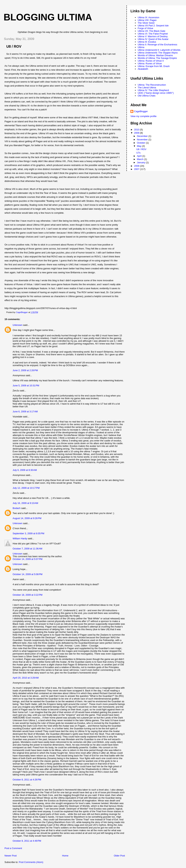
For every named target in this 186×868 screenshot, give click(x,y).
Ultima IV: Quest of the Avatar (153, 39)
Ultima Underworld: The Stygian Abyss (158, 53)
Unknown (17, 325)
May (139, 146)
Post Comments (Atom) (31, 862)
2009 (137, 133)
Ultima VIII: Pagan (147, 20)
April (140, 156)
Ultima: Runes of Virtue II (151, 61)
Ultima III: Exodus (147, 42)
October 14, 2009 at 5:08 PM (28, 574)
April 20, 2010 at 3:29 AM (26, 678)
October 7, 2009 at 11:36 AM (27, 549)
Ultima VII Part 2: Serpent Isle (153, 26)
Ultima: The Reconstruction (152, 85)
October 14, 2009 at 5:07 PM (28, 559)
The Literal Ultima (147, 88)
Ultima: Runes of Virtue (150, 63)
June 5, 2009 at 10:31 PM (26, 386)
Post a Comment (13, 848)
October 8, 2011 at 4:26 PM (27, 780)
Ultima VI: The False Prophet (153, 34)
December (143, 136)
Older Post (119, 856)
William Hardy (20, 538)
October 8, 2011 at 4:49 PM (27, 841)
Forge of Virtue (145, 28)
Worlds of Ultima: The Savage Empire (157, 58)
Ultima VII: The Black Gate (151, 31)
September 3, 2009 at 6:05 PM (28, 533)
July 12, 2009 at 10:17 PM (26, 488)
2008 (137, 166)
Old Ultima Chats (146, 96)
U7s (138, 153)
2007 (137, 169)
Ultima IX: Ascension (148, 17)
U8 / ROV (141, 149)
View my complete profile (143, 116)
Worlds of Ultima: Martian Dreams (155, 55)
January (141, 162)
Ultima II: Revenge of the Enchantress (157, 45)
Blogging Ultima (48, 17)
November (143, 140)
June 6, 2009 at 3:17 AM (25, 412)
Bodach (17, 508)
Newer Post (11, 856)
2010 (137, 130)
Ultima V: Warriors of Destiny (153, 36)
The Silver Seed (146, 23)
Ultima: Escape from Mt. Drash (154, 66)
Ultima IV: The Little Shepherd (153, 90)
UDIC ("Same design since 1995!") (156, 93)
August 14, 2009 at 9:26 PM (27, 518)
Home (65, 856)
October (141, 143)
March (141, 159)
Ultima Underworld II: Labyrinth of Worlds (159, 50)
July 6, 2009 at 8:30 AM (25, 470)
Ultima (141, 47)
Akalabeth (143, 69)
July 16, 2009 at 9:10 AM (25, 503)
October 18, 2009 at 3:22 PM (28, 595)
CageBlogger (141, 111)
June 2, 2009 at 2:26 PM (25, 370)
